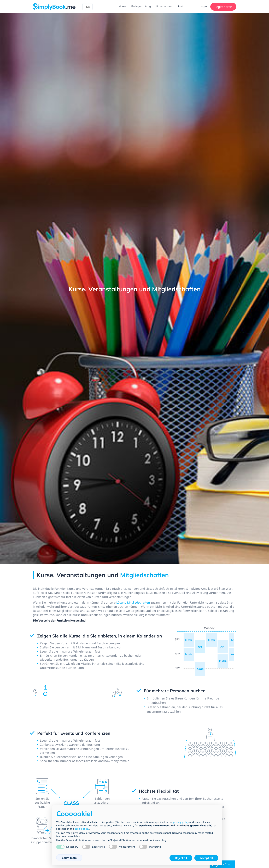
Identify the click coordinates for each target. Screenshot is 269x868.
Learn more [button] (69, 858)
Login (203, 6)
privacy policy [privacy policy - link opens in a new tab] (181, 822)
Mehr (181, 6)
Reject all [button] (181, 858)
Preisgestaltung (141, 6)
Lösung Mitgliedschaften (138, 604)
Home (122, 6)
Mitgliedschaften (144, 575)
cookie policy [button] (82, 829)
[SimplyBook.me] (54, 6)
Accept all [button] (206, 858)
